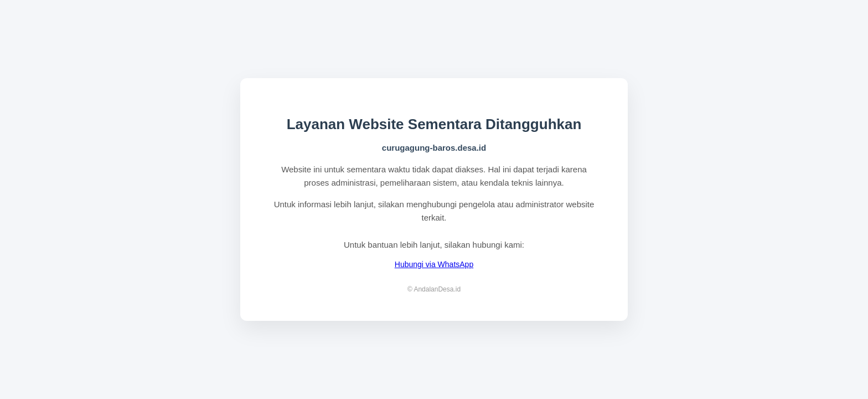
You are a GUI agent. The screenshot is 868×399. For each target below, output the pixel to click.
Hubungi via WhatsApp (434, 264)
